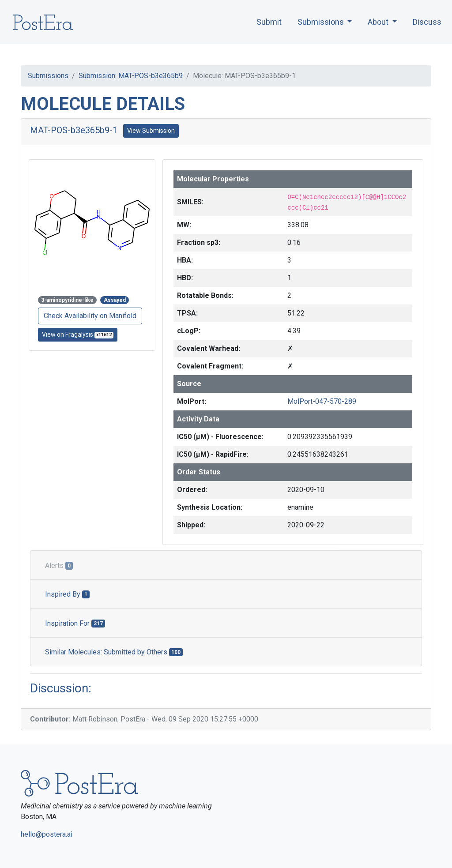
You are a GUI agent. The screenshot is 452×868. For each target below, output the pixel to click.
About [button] (379, 22)
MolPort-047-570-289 (322, 401)
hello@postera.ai (47, 834)
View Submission (151, 131)
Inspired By (67, 594)
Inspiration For (75, 623)
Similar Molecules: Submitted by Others (114, 652)
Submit (269, 22)
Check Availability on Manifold (90, 316)
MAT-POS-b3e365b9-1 (74, 130)
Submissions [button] (322, 22)
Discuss (427, 22)
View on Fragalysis (78, 335)
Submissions (48, 76)
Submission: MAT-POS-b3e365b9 (131, 76)
